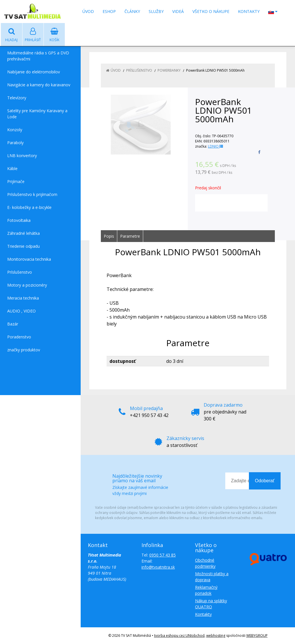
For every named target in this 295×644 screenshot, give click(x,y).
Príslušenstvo (20, 272)
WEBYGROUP (257, 636)
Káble (12, 168)
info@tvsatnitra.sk (158, 567)
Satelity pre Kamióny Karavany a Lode (37, 114)
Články (132, 11)
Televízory (17, 98)
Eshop (109, 11)
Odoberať (265, 481)
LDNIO (215, 146)
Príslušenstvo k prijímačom (32, 194)
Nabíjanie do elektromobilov (34, 72)
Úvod (88, 11)
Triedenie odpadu (23, 246)
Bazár (13, 324)
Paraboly (15, 143)
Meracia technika (23, 298)
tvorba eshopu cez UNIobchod (179, 636)
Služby (156, 11)
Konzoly (15, 130)
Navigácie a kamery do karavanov (39, 85)
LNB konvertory (22, 156)
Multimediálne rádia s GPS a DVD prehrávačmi (38, 56)
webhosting (216, 636)
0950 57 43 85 (162, 555)
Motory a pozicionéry (27, 285)
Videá (178, 11)
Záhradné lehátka (23, 233)
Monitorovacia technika (29, 259)
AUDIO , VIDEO (21, 311)
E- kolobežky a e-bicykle (29, 207)
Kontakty (249, 11)
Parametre (130, 236)
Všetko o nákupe (211, 11)
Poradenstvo (19, 337)
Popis (109, 236)
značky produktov (24, 350)
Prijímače (16, 181)
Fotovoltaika (19, 220)
